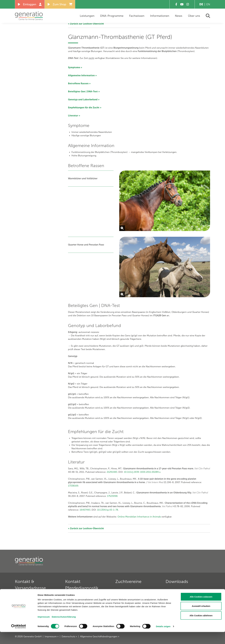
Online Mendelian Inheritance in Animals (139, 517)
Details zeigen (163, 638)
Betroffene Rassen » (79, 83)
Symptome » (75, 67)
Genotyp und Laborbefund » (84, 99)
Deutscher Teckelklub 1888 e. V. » (134, 596)
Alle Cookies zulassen (201, 609)
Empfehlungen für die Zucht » (85, 107)
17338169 (73, 486)
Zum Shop (60, 4)
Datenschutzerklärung (64, 629)
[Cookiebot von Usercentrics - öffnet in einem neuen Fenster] (19, 638)
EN (208, 4)
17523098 (112, 496)
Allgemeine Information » (82, 75)
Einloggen (30, 4)
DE (201, 4)
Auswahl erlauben (201, 618)
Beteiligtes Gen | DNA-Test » (84, 91)
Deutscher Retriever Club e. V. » (133, 601)
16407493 (85, 510)
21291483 (112, 472)
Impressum (44, 629)
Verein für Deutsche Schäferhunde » (136, 592)
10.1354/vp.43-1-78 (108, 510)
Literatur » (74, 116)
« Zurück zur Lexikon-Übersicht (86, 24)
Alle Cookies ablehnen (201, 627)
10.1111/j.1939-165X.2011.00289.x (142, 472)
